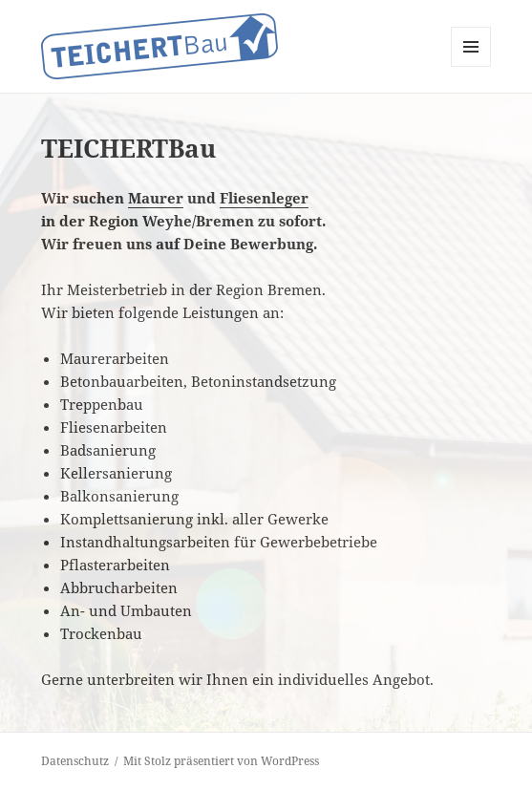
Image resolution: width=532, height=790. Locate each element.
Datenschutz (75, 761)
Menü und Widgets (471, 66)
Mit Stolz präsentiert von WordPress (221, 761)
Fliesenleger (264, 198)
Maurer (156, 198)
